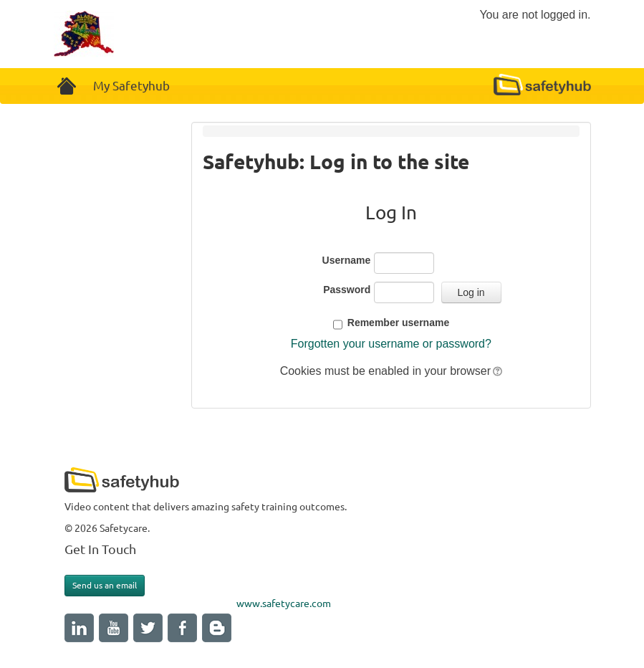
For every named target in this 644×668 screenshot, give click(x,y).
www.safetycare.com (284, 603)
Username (347, 260)
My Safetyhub (131, 86)
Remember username (398, 323)
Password (347, 290)
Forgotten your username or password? (391, 344)
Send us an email (105, 585)
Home (67, 86)
